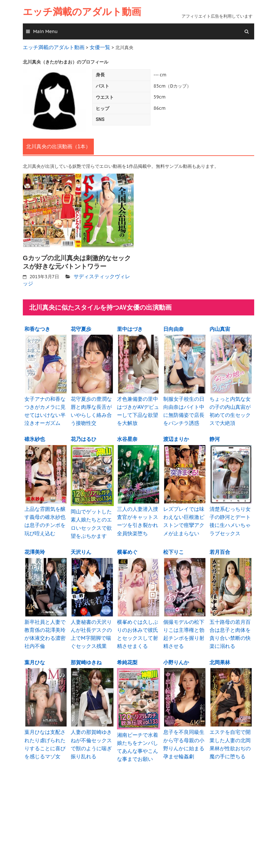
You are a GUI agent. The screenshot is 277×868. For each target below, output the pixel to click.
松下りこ (174, 541)
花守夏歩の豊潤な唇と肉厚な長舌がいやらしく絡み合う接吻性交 (91, 406)
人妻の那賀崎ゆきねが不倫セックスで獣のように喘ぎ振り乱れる (91, 729)
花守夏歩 (81, 325)
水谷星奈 (127, 432)
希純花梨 (127, 648)
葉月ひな (35, 648)
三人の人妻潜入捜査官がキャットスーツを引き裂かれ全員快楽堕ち (137, 513)
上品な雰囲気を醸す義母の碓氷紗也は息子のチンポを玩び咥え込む (45, 513)
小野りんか (176, 648)
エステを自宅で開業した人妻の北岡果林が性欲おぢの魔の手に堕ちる (230, 729)
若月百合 (220, 541)
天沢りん (81, 541)
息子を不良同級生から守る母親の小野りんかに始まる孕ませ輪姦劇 (183, 729)
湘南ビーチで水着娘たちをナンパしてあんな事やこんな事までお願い (137, 731)
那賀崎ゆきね (86, 648)
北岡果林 (220, 648)
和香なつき (37, 325)
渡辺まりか (176, 432)
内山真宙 (220, 325)
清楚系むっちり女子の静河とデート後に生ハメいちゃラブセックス (230, 513)
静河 (215, 432)
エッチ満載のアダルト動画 (82, 12)
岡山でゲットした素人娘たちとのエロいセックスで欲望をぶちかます (91, 515)
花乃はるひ (84, 432)
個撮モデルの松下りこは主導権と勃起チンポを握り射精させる (183, 622)
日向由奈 (174, 325)
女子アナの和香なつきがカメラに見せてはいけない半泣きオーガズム (45, 406)
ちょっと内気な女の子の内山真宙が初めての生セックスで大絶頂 (230, 406)
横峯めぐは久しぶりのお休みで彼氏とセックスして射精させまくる (137, 622)
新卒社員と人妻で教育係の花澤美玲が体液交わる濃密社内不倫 (45, 622)
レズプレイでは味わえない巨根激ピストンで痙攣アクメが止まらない (183, 513)
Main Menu (45, 31)
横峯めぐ (127, 541)
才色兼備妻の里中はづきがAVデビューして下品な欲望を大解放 (138, 406)
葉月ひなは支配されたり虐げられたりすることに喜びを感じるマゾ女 (45, 729)
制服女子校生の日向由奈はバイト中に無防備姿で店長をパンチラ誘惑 (183, 406)
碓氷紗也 (35, 432)
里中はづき (130, 325)
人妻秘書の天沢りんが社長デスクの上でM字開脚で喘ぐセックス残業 (91, 622)
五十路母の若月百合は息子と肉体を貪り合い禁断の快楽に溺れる (230, 622)
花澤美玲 (35, 541)
